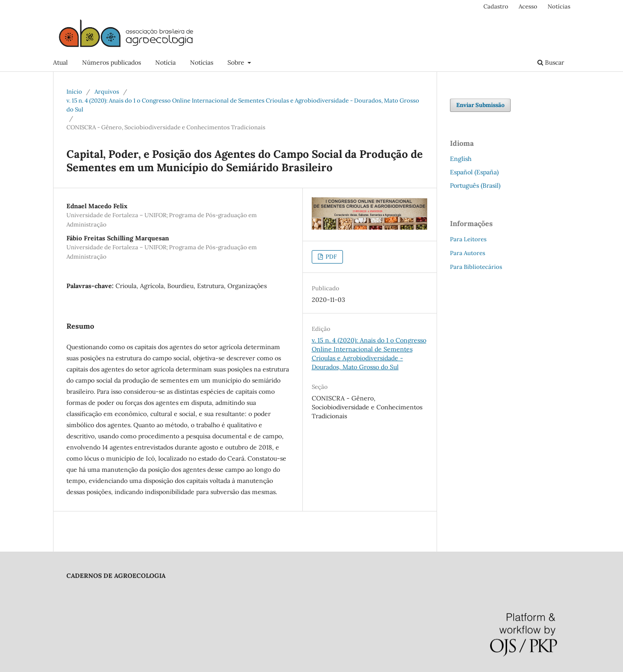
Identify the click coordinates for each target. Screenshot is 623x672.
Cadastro (496, 6)
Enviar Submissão (480, 105)
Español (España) (474, 172)
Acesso (528, 6)
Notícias (202, 62)
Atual (60, 62)
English (461, 159)
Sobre (237, 62)
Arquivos (107, 92)
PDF (330, 257)
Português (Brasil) (475, 186)
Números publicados (111, 62)
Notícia (165, 62)
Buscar (551, 62)
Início (74, 92)
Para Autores (468, 253)
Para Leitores (468, 239)
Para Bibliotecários (476, 267)
